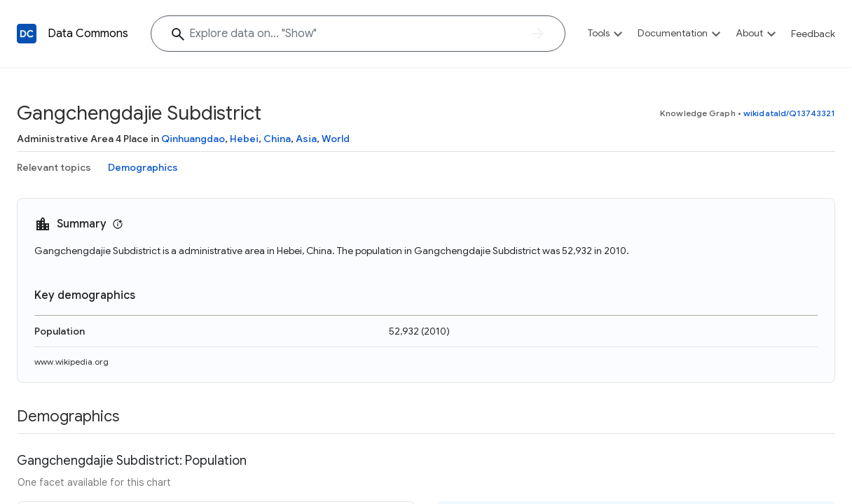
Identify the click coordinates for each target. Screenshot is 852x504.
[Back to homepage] (27, 34)
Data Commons (88, 34)
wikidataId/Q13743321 (789, 113)
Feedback (813, 34)
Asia (306, 139)
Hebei (244, 139)
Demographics (143, 167)
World (336, 139)
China (277, 139)
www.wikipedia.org (71, 362)
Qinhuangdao (193, 139)
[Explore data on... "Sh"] (358, 34)
